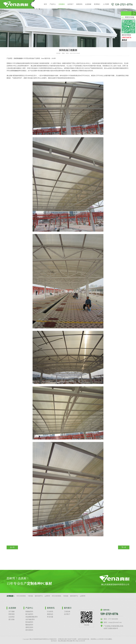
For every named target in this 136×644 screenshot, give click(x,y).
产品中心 (53, 4)
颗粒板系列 (29, 625)
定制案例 (62, 6)
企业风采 (12, 617)
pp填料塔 (47, 596)
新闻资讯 (79, 4)
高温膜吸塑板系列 (32, 617)
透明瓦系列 (29, 627)
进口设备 (12, 619)
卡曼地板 (30, 596)
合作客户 (70, 4)
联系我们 (97, 4)
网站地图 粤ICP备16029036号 (76, 641)
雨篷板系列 (29, 612)
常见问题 (50, 617)
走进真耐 (88, 4)
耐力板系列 (29, 614)
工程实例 (67, 612)
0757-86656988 (113, 619)
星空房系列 (29, 630)
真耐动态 (50, 614)
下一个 (124, 547)
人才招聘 (106, 4)
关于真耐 (12, 612)
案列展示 (68, 608)
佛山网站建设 (62, 641)
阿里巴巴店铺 (129, 17)
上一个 (12, 547)
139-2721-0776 (122, 4)
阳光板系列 (29, 622)
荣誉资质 (12, 614)
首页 (45, 4)
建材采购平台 (39, 596)
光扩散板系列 (30, 619)
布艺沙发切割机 (21, 596)
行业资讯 (50, 612)
